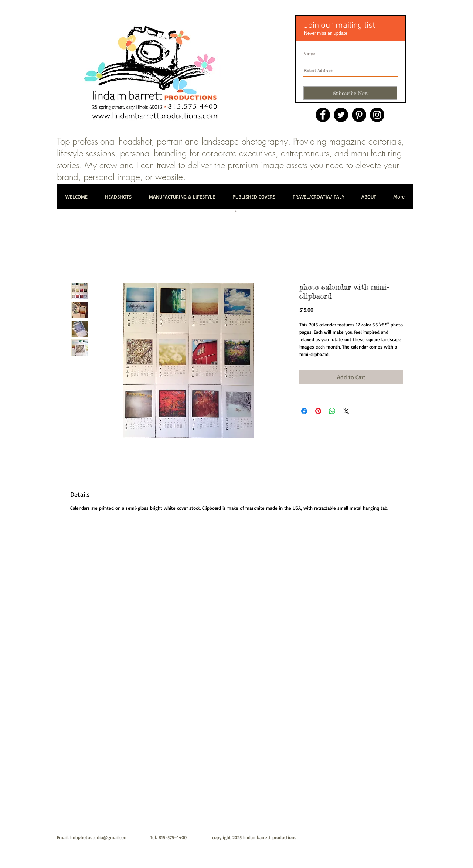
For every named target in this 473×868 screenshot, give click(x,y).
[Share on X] (346, 411)
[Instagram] (377, 115)
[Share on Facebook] (304, 411)
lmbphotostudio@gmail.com (99, 837)
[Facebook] (323, 115)
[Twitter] (341, 115)
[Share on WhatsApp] (332, 411)
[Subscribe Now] (350, 93)
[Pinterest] (359, 115)
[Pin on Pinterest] (318, 411)
